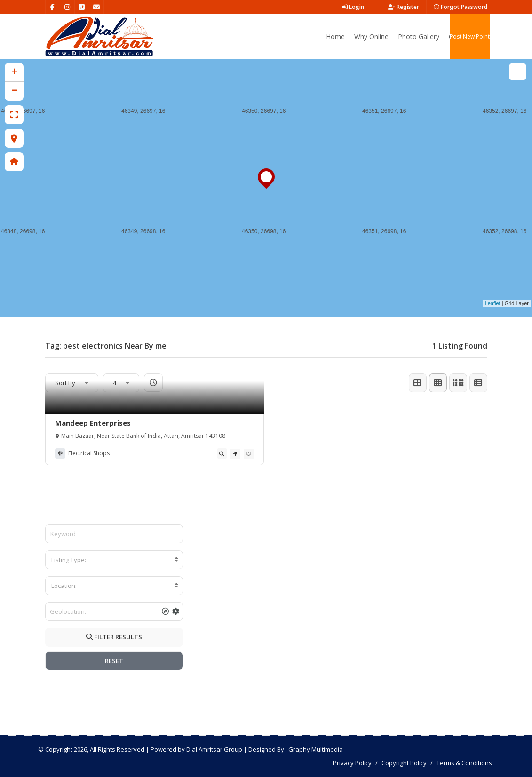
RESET (114, 661)
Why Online (371, 36)
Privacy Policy (352, 763)
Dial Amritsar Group (214, 749)
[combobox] (114, 560)
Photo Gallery (419, 36)
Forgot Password (461, 7)
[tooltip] (222, 453)
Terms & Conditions (464, 763)
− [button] (14, 91)
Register (404, 7)
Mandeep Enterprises (93, 423)
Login (353, 7)
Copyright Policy (404, 763)
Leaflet (493, 303)
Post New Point (470, 36)
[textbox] (114, 560)
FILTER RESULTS (114, 637)
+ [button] (14, 72)
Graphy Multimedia (316, 749)
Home (335, 36)
